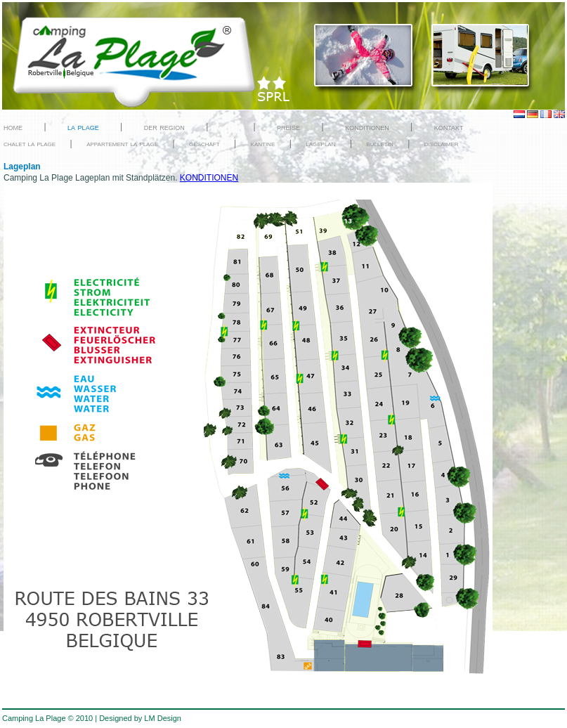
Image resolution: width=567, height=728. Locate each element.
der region (164, 127)
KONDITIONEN (209, 178)
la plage (83, 127)
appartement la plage (122, 143)
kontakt (449, 127)
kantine (263, 143)
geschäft (204, 143)
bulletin (379, 143)
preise (288, 127)
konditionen (367, 127)
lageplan (320, 143)
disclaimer (442, 143)
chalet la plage (30, 143)
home (13, 127)
